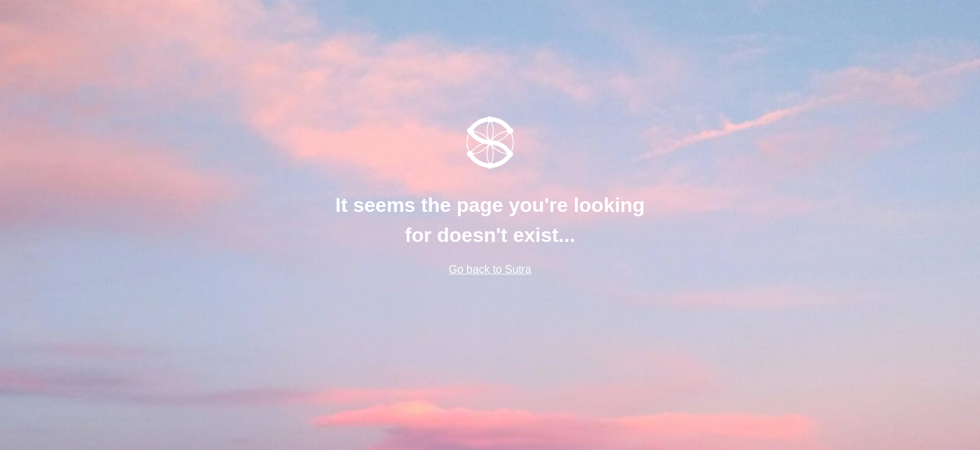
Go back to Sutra (490, 269)
